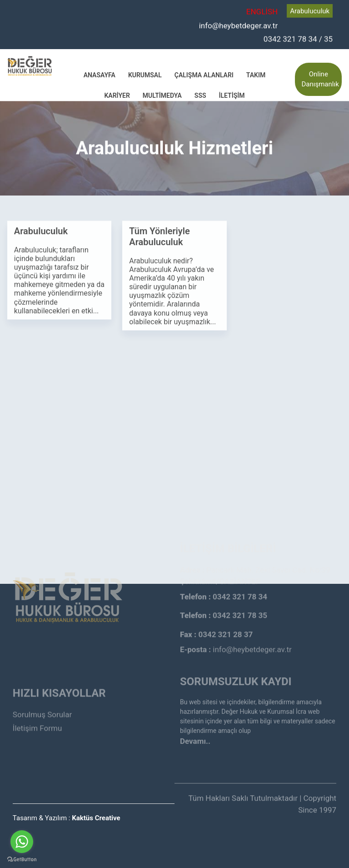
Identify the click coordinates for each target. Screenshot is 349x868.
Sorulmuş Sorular (42, 700)
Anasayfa (100, 74)
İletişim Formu (37, 714)
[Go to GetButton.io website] (22, 859)
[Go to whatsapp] (22, 842)
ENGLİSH (262, 11)
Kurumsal (145, 74)
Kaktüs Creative (96, 818)
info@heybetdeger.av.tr (239, 25)
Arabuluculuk (310, 10)
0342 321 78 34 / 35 (298, 38)
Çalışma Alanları (204, 74)
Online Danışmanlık (320, 78)
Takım (256, 74)
